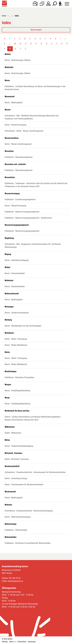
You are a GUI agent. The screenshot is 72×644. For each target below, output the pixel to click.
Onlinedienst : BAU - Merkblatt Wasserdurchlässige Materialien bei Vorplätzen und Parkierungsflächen (32, 117)
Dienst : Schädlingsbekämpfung (17, 391)
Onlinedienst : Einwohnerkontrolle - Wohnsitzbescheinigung (29, 511)
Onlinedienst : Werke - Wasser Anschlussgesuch (24, 131)
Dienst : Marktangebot (14, 103)
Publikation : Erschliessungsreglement (20, 199)
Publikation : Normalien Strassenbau (19, 377)
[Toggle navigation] (67, 4)
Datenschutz (22, 642)
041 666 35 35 (15, 578)
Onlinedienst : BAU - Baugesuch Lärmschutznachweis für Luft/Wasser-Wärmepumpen (33, 246)
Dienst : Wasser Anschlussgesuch (18, 144)
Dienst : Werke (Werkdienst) (16, 345)
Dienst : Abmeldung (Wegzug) (17, 260)
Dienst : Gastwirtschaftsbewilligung (19, 446)
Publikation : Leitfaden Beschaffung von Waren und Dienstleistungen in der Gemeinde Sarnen (35, 88)
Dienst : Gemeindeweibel (15, 273)
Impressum (32, 642)
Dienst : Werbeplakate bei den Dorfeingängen (23, 326)
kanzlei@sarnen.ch (15, 581)
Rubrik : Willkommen (13, 433)
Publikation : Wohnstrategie (16, 530)
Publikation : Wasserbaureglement (19, 157)
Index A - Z (13, 642)
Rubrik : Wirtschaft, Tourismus (17, 459)
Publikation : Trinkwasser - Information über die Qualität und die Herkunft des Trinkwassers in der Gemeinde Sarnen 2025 (36, 185)
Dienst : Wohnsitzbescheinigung (18, 517)
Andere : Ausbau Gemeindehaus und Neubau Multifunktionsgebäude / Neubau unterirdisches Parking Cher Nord (33, 418)
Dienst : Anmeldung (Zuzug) (16, 478)
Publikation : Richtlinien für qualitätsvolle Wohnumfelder (28, 543)
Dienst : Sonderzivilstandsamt (17, 313)
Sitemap (5, 642)
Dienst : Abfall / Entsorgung (16, 339)
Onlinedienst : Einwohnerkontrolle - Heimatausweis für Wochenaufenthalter (35, 472)
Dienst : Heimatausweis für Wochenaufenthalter (24, 484)
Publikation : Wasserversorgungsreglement (22, 212)
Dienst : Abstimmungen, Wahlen (17, 60)
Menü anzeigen (36, 30)
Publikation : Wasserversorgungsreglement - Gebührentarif (28, 218)
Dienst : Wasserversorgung (15, 125)
